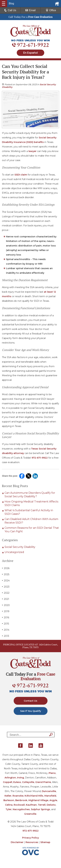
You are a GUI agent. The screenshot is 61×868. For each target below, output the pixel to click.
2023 (6, 587)
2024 (6, 580)
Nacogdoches (21, 809)
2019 (6, 611)
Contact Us (30, 701)
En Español (30, 53)
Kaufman (31, 805)
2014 (6, 630)
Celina (9, 805)
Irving (20, 778)
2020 (6, 605)
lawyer (32, 151)
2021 (6, 599)
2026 (6, 568)
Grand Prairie (43, 782)
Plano (52, 773)
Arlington (10, 778)
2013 (6, 636)
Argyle (53, 800)
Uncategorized (14, 552)
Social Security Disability (20, 547)
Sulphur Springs (41, 809)
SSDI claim (21, 175)
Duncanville (49, 791)
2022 (6, 593)
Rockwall (19, 805)
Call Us (10, 10)
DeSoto (51, 805)
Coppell (8, 782)
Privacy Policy (30, 838)
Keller (8, 796)
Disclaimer (17, 842)
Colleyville (28, 782)
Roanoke (18, 796)
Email (30, 10)
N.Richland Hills (34, 796)
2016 (6, 617)
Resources (32, 842)
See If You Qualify (31, 711)
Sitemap (45, 842)
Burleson (9, 800)
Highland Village (38, 800)
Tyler (9, 809)
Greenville (30, 814)
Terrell (42, 805)
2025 (6, 574)
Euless (17, 782)
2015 (5, 624)
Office (51, 10)
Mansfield (50, 796)
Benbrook (21, 800)
